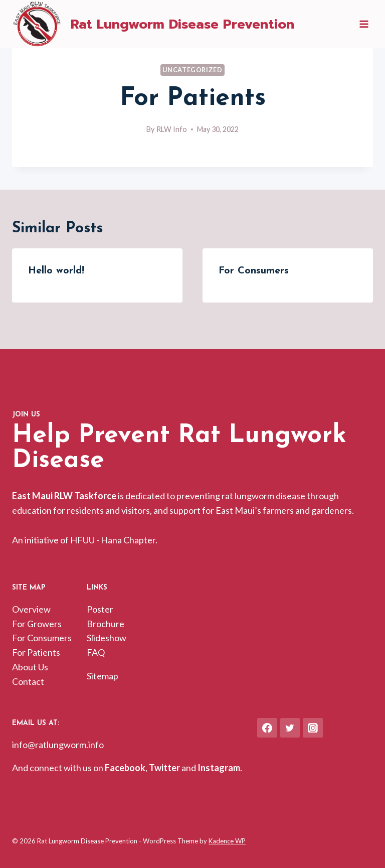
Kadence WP (227, 841)
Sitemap (103, 676)
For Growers (37, 624)
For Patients (36, 652)
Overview (31, 609)
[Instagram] (313, 728)
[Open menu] (364, 24)
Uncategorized (192, 70)
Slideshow (107, 638)
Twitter (164, 768)
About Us (30, 667)
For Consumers (254, 271)
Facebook (125, 768)
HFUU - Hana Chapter (113, 540)
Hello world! (56, 271)
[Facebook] (267, 728)
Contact (28, 681)
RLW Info (172, 129)
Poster (100, 609)
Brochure (106, 624)
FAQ (96, 652)
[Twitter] (290, 728)
